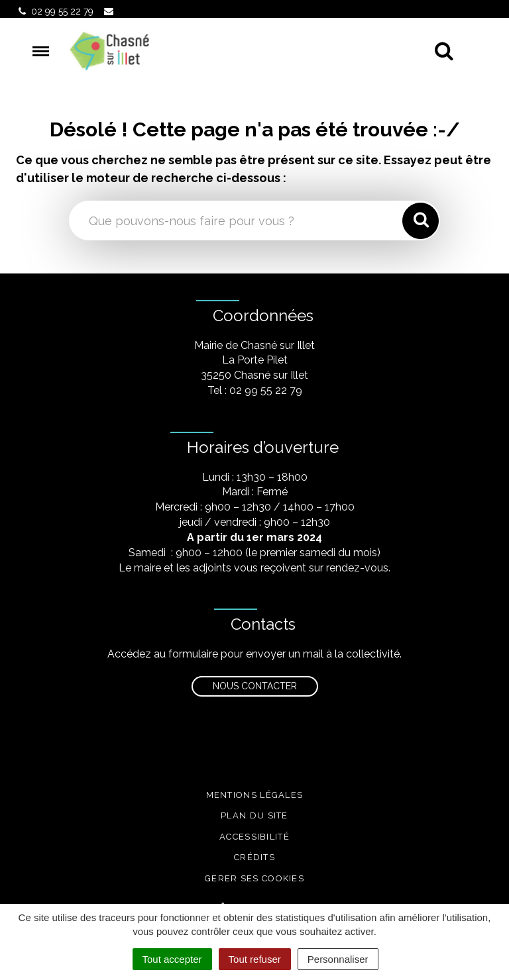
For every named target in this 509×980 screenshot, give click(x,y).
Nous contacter (255, 686)
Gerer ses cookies (254, 878)
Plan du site (254, 815)
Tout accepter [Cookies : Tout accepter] (172, 959)
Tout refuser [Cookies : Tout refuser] (255, 959)
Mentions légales (255, 795)
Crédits (254, 857)
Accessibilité (254, 837)
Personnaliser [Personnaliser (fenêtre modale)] (338, 959)
